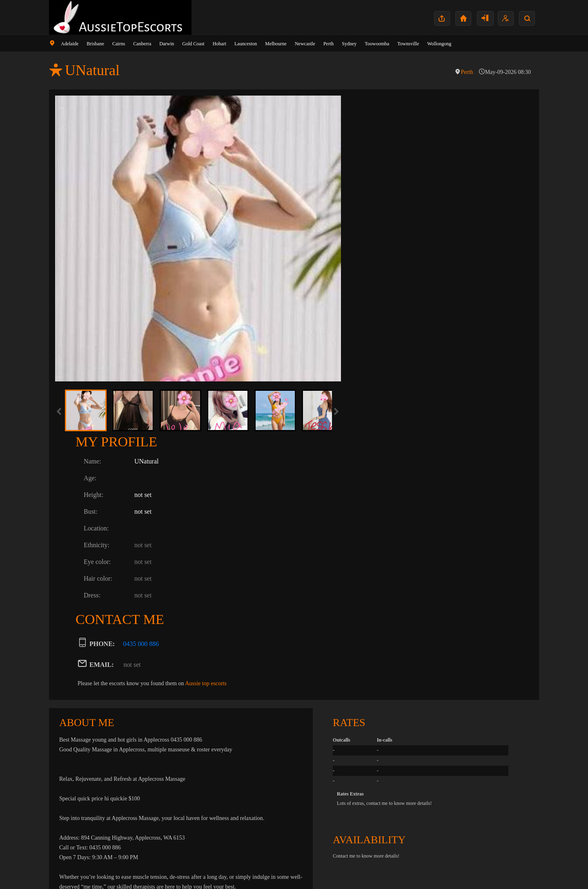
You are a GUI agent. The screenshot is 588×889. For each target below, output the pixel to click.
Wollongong (439, 44)
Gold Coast (193, 44)
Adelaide (70, 44)
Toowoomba (377, 44)
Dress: (378, 257)
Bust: (376, 173)
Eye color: (383, 224)
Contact (487, 870)
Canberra (142, 44)
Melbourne (276, 44)
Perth (329, 44)
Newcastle (305, 44)
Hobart (219, 44)
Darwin (167, 44)
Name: (378, 123)
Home (468, 870)
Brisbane (95, 44)
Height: (379, 157)
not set (418, 326)
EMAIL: (388, 326)
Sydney (349, 44)
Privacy (507, 870)
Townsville (408, 44)
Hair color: (384, 240)
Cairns (119, 44)
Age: (376, 140)
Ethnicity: (382, 207)
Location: (382, 190)
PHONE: (388, 306)
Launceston (246, 44)
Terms (525, 870)
